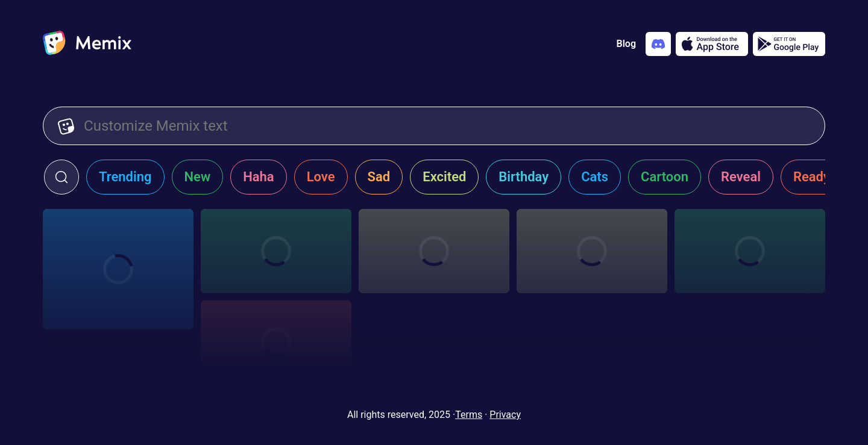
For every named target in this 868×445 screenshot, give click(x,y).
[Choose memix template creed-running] (434, 251)
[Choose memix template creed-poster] (276, 343)
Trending (125, 177)
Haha (259, 177)
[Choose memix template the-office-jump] (276, 251)
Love (321, 177)
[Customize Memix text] (447, 126)
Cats (595, 177)
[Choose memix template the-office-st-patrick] (118, 269)
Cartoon (665, 177)
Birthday (524, 177)
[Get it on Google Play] (789, 44)
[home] (87, 44)
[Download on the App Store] (712, 44)
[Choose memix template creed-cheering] (750, 251)
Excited (444, 177)
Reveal (741, 177)
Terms (469, 415)
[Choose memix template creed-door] (592, 251)
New (198, 177)
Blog (626, 44)
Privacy (505, 415)
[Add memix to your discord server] (658, 44)
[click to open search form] (61, 177)
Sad (379, 177)
